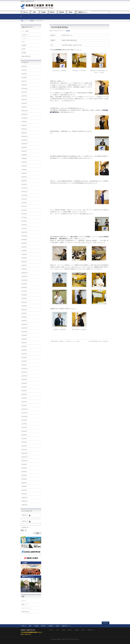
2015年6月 (24, 295)
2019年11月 (25, 140)
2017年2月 (24, 225)
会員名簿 (51, 626)
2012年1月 (24, 405)
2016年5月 (24, 254)
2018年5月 (24, 170)
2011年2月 (24, 446)
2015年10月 (25, 280)
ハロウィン (25, 38)
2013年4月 (24, 354)
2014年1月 (24, 321)
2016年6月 (24, 251)
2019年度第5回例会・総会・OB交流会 (99, 341)
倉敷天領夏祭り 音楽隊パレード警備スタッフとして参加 (64, 341)
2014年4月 (24, 310)
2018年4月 (24, 173)
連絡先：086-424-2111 (26, 634)
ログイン (24, 601)
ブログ (23, 42)
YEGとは (24, 626)
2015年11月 (25, 276)
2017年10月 (25, 195)
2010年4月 (24, 483)
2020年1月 (24, 133)
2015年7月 (24, 291)
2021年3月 (24, 100)
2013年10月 (25, 332)
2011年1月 (24, 450)
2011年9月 (24, 420)
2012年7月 (24, 387)
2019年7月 (24, 151)
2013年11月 (25, 328)
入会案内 (36, 626)
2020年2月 (24, 129)
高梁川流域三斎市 (26, 56)
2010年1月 (24, 494)
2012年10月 (25, 376)
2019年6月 (24, 155)
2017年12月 (25, 188)
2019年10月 (25, 144)
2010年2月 (24, 490)
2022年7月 (24, 81)
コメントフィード (26, 608)
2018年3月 (24, 177)
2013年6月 (24, 346)
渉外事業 (24, 53)
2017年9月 (24, 199)
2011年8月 (24, 424)
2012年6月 (24, 391)
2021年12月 (25, 89)
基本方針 (44, 626)
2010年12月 (25, 453)
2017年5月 (24, 214)
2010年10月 (25, 461)
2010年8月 (24, 468)
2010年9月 (24, 464)
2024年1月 (24, 70)
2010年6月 (24, 475)
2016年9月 (24, 240)
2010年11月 (25, 457)
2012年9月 (24, 380)
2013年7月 (24, 343)
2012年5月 (24, 394)
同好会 (58, 626)
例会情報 (32, 21)
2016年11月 (25, 232)
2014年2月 (24, 317)
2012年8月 (24, 383)
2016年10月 (25, 236)
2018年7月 (24, 162)
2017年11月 (25, 192)
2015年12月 (25, 273)
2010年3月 (24, 486)
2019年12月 (25, 136)
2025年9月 (24, 66)
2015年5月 (24, 299)
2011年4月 (24, 439)
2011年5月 (24, 435)
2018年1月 (24, 184)
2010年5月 (24, 479)
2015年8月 (24, 288)
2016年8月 (24, 243)
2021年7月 (24, 92)
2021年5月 (24, 96)
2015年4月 (24, 302)
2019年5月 (24, 159)
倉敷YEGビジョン (67, 626)
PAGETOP (106, 623)
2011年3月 (24, 442)
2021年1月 (24, 107)
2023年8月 (24, 74)
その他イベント (25, 35)
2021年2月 (24, 103)
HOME (22, 21)
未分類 (23, 49)
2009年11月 (25, 501)
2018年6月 (24, 166)
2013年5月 (24, 350)
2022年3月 (24, 85)
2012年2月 (24, 402)
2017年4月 (24, 218)
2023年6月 (24, 77)
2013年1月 (24, 365)
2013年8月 (24, 339)
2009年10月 (25, 505)
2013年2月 (24, 361)
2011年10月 (25, 416)
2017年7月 (24, 206)
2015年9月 (24, 284)
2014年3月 (24, 313)
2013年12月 (25, 324)
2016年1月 (24, 269)
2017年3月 (24, 221)
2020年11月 (25, 114)
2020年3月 (24, 125)
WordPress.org (25, 612)
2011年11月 (25, 413)
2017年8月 (24, 203)
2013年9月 (24, 335)
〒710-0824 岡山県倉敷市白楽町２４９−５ (31, 632)
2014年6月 (24, 306)
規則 (30, 626)
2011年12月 (25, 409)
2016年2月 (24, 265)
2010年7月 (24, 472)
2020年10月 (25, 118)
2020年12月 (25, 111)
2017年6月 (24, 210)
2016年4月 (24, 258)
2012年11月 (25, 372)
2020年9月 (24, 122)
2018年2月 (24, 181)
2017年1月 (24, 229)
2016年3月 (24, 262)
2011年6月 (24, 431)
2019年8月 (24, 148)
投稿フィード (25, 604)
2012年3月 (24, 398)
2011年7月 (24, 427)
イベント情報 (25, 31)
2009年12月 (25, 498)
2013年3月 (24, 357)
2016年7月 (24, 247)
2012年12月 (25, 369)
